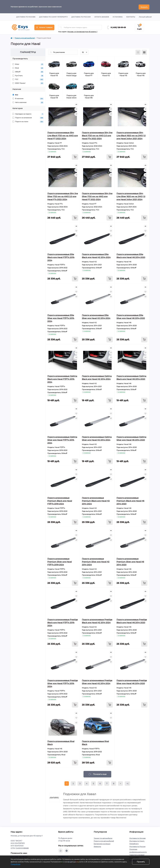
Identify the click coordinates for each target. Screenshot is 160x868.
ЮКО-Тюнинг (28, 83)
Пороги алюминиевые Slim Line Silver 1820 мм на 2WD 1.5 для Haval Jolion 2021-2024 (131, 196)
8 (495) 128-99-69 (118, 27)
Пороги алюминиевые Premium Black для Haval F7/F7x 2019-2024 (60, 500)
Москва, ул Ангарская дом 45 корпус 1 (82, 31)
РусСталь (28, 75)
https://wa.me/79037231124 (61, 850)
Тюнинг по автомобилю (103, 838)
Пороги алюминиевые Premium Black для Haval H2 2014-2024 (96, 500)
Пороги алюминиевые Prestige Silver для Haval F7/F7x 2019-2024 (63, 683)
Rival (28, 67)
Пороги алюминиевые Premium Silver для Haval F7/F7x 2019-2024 (60, 561)
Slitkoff (28, 71)
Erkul (28, 64)
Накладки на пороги (28, 113)
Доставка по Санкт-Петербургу (53, 16)
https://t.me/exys (67, 850)
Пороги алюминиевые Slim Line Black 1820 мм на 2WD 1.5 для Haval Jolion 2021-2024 (131, 135)
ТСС (28, 79)
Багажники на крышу (102, 843)
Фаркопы (97, 846)
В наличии (28, 98)
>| (127, 783)
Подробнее (15, 864)
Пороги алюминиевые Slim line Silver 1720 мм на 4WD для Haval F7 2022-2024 (97, 196)
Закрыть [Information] (144, 6)
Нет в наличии (28, 102)
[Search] (61, 27)
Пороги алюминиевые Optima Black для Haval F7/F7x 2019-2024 (62, 378)
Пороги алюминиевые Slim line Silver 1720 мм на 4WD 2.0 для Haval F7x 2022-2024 (63, 196)
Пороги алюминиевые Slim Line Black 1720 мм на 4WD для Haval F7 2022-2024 (63, 135)
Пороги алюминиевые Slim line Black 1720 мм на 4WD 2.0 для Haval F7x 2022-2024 (97, 135)
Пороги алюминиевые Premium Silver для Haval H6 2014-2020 (130, 561)
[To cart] (75, 156)
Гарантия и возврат (137, 854)
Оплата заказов (102, 16)
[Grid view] (144, 52)
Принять (141, 862)
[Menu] (44, 27)
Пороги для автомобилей (25, 37)
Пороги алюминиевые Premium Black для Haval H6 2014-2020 (130, 500)
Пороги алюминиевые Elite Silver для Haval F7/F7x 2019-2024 (61, 317)
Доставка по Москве (26, 16)
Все (15, 94)
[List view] (138, 52)
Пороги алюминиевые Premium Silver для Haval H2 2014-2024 (96, 561)
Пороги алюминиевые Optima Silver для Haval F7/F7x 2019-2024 (62, 439)
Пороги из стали (28, 121)
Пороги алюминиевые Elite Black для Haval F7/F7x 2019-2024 (61, 257)
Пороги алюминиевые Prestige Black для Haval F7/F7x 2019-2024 (63, 622)
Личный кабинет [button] (145, 16)
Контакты (131, 16)
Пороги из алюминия (28, 117)
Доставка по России (81, 16)
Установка (118, 16)
